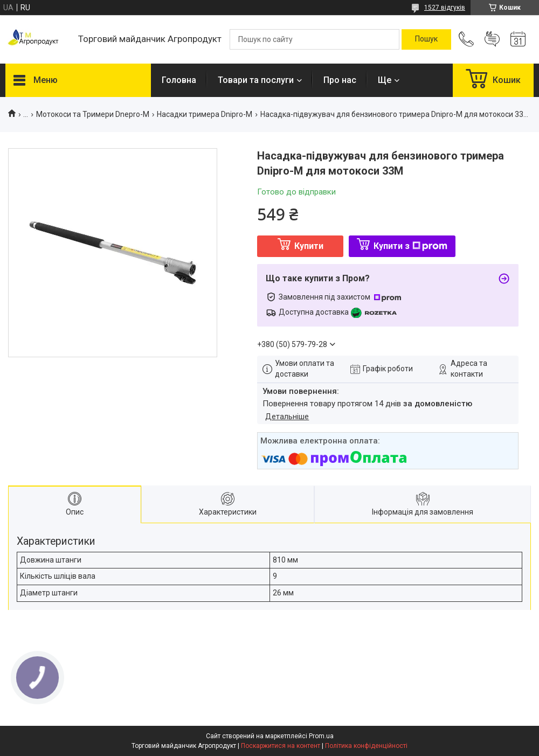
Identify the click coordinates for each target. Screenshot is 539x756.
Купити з (410, 246)
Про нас (340, 80)
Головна (179, 80)
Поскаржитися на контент (281, 746)
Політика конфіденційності (366, 746)
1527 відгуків (445, 8)
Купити (309, 246)
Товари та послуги (256, 80)
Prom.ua (321, 736)
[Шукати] (426, 39)
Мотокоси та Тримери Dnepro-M (93, 114)
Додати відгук (492, 39)
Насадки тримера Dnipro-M (205, 114)
